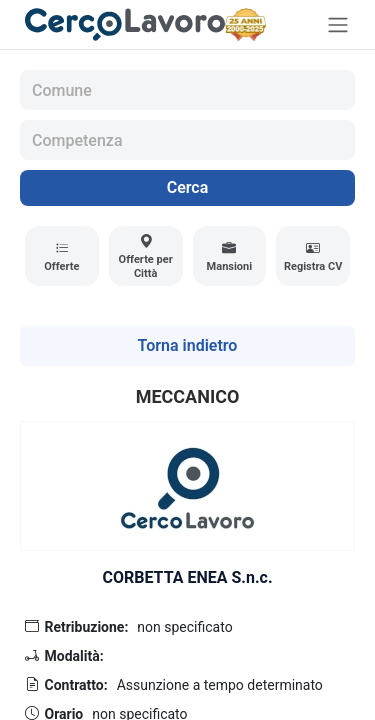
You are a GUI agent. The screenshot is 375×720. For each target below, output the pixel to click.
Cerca (188, 187)
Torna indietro (188, 345)
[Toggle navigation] (338, 24)
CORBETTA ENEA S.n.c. (187, 577)
